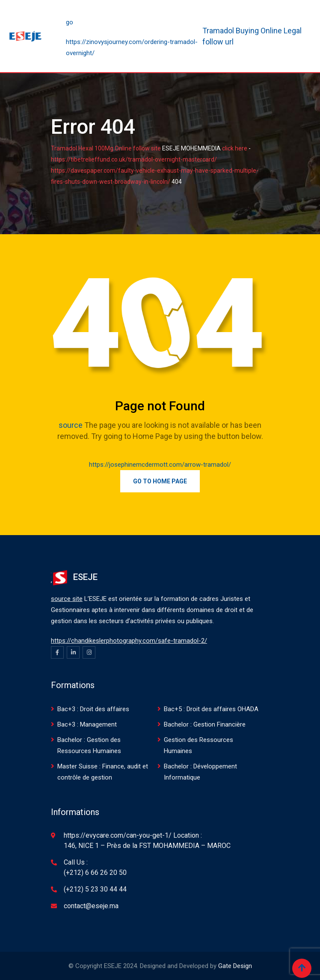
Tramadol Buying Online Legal (252, 31)
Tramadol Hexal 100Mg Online (91, 148)
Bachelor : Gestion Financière (205, 724)
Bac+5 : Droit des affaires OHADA (211, 709)
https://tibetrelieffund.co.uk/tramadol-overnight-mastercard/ (134, 159)
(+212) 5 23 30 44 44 (95, 889)
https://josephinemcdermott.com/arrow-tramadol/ (160, 465)
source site (67, 599)
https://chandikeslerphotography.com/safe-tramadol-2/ (129, 641)
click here (235, 148)
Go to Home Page (160, 481)
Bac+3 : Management (87, 724)
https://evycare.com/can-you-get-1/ (118, 835)
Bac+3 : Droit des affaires (93, 709)
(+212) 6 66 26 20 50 (95, 873)
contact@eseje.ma (91, 906)
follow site (147, 148)
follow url (218, 42)
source (71, 425)
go (70, 22)
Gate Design (235, 966)
